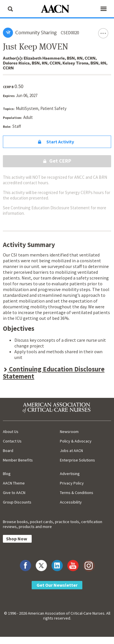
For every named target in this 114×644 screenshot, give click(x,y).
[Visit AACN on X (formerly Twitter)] (41, 566)
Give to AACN (14, 493)
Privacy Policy (72, 483)
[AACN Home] (57, 9)
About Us (11, 432)
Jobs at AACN (71, 451)
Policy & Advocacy (76, 441)
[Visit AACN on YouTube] (73, 566)
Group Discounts (17, 502)
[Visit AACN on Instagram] (89, 566)
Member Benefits (18, 460)
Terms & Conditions (77, 493)
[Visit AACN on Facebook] (25, 566)
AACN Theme (14, 483)
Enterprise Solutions (77, 460)
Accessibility (71, 502)
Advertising (70, 474)
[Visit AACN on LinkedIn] (57, 566)
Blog (7, 474)
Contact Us (12, 441)
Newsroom (69, 432)
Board (8, 451)
